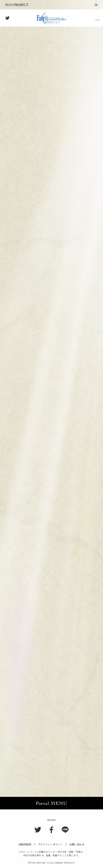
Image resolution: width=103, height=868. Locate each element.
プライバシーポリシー (50, 844)
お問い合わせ (77, 844)
